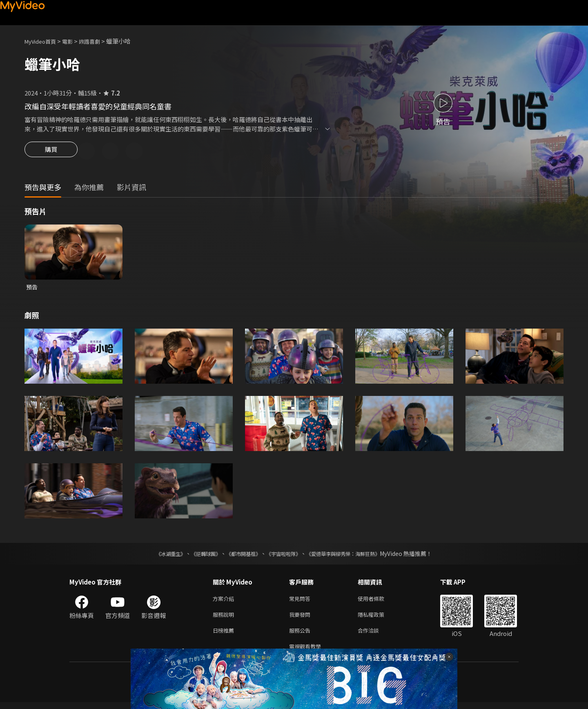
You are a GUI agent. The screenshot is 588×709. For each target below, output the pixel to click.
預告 (32, 288)
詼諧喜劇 (98, 41)
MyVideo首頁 (43, 41)
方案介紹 (225, 601)
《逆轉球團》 (196, 556)
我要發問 (301, 618)
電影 (74, 41)
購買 (51, 152)
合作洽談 (375, 635)
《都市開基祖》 (239, 556)
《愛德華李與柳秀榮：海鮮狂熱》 (354, 556)
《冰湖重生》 (156, 556)
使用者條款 (378, 601)
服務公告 (301, 635)
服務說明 (225, 618)
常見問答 (301, 601)
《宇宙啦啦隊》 (285, 556)
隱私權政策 (378, 618)
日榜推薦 (225, 635)
